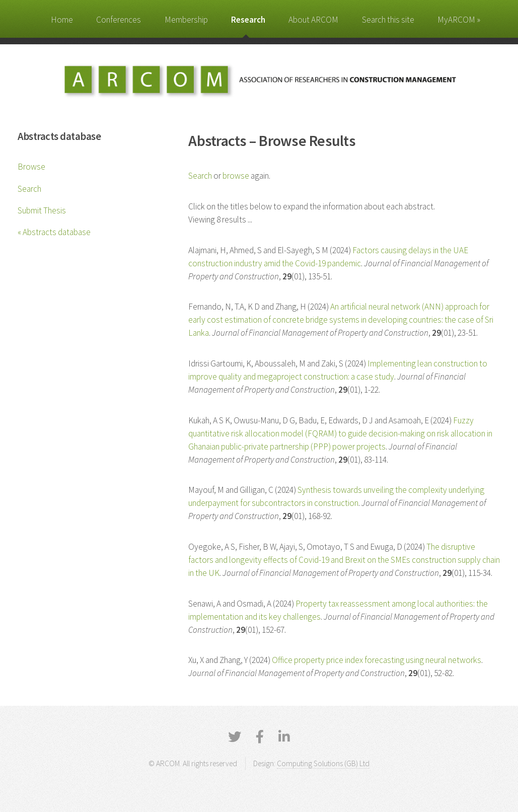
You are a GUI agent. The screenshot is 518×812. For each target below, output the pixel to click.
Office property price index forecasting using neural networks (377, 660)
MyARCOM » (459, 20)
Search (29, 189)
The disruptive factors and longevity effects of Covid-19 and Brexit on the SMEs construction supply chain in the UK (344, 560)
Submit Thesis (42, 210)
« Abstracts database (54, 232)
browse (236, 176)
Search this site (388, 20)
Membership (186, 20)
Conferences (119, 20)
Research (248, 20)
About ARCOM (313, 20)
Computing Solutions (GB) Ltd (323, 763)
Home (62, 20)
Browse (31, 167)
